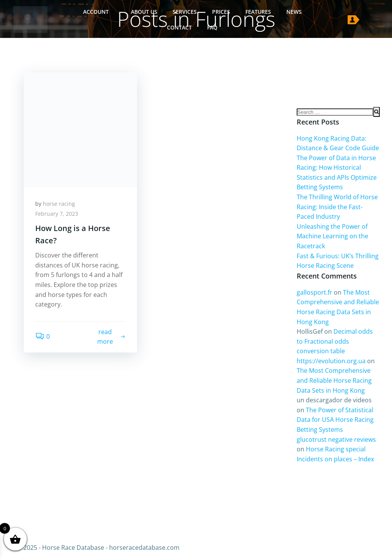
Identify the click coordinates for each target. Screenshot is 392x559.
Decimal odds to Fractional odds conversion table (335, 341)
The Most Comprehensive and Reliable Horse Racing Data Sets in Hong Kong (334, 380)
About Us (144, 12)
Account (99, 12)
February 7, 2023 (57, 214)
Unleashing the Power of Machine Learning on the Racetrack (332, 236)
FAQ (212, 27)
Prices (221, 12)
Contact (179, 27)
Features (258, 12)
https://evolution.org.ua (331, 361)
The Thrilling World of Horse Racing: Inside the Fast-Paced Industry (337, 207)
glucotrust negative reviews (336, 439)
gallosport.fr (314, 292)
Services (185, 12)
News (294, 12)
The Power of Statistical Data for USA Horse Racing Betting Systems (335, 420)
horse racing (59, 204)
